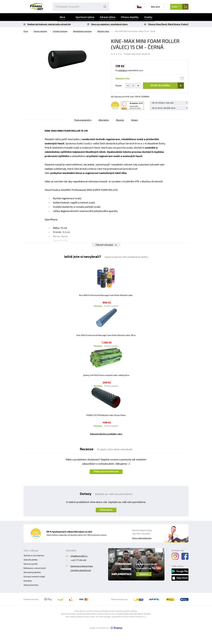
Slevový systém (31, 564)
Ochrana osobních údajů (34, 576)
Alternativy (104, 120)
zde (109, 617)
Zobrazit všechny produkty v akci (106, 434)
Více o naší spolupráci (142, 538)
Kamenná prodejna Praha (82, 566)
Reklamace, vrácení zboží (35, 568)
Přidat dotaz (106, 510)
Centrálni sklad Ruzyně (81, 570)
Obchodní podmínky (32, 572)
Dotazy (135, 120)
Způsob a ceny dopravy (34, 555)
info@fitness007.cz (79, 556)
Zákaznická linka (31, 585)
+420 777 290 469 (78, 560)
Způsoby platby (31, 560)
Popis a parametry (83, 120)
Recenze (120, 120)
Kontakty (28, 581)
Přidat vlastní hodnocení (106, 471)
